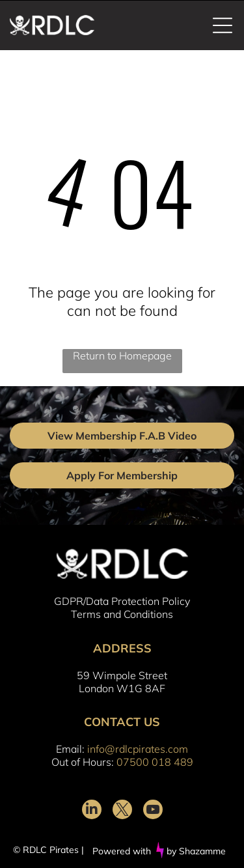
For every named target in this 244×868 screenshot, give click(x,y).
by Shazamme (196, 851)
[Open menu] (223, 25)
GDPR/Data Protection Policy (122, 601)
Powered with (122, 851)
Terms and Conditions (122, 614)
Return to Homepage (122, 356)
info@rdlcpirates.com (138, 749)
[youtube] (153, 811)
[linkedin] (92, 811)
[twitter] (122, 811)
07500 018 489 (155, 762)
